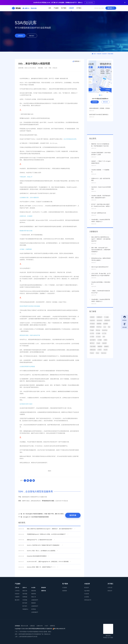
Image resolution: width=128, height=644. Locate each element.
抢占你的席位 (90, 3)
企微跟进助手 (35, 600)
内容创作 (17, 594)
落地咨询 (44, 588)
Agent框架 (87, 591)
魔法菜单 (17, 600)
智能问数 (34, 591)
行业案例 (65, 588)
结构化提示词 (88, 600)
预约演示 (111, 8)
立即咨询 (20, 36)
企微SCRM (40, 626)
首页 (50, 8)
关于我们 (79, 8)
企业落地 (87, 597)
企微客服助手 (35, 612)
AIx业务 (33, 588)
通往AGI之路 (24, 626)
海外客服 (25, 594)
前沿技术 (87, 588)
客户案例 (64, 8)
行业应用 (87, 594)
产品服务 (56, 8)
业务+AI (25, 588)
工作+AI (17, 588)
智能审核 (34, 594)
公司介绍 (110, 588)
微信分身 (25, 591)
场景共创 (44, 591)
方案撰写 (17, 597)
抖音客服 (25, 600)
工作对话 (17, 591)
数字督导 (25, 606)
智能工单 (34, 597)
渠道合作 (110, 591)
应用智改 (34, 609)
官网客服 (25, 597)
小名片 (46, 626)
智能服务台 (25, 609)
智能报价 (34, 603)
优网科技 (52, 626)
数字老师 (25, 603)
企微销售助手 (35, 606)
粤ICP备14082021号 (59, 629)
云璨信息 (32, 626)
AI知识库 (71, 8)
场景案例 (65, 591)
